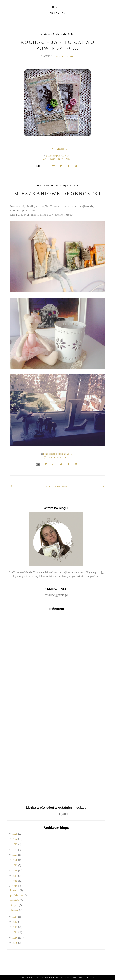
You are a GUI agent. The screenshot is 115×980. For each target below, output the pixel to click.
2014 (15, 917)
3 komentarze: (56, 159)
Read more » (57, 149)
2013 (15, 922)
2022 (15, 850)
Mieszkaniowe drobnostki (58, 194)
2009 (15, 943)
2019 (15, 865)
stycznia (15, 910)
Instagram (57, 13)
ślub (71, 57)
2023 (15, 844)
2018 (15, 871)
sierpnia (15, 905)
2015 (15, 886)
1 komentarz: (56, 457)
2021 (15, 855)
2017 (15, 876)
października (17, 895)
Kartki (60, 57)
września (15, 900)
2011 (15, 932)
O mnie (58, 7)
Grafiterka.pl (86, 977)
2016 (15, 881)
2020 (15, 860)
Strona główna (57, 486)
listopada (15, 890)
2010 (15, 938)
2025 (15, 834)
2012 (15, 927)
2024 (15, 839)
